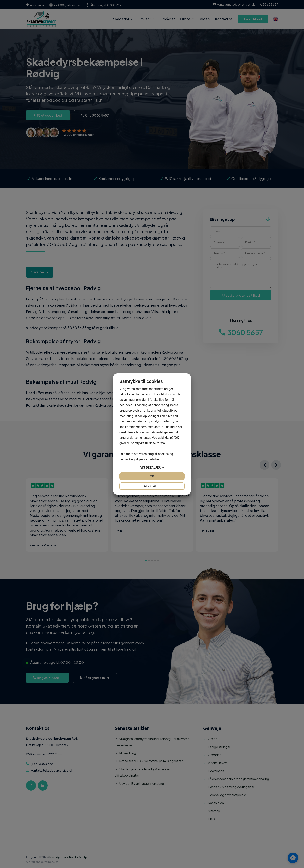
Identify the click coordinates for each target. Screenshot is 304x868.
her (157, 459)
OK (152, 476)
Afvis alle (152, 486)
